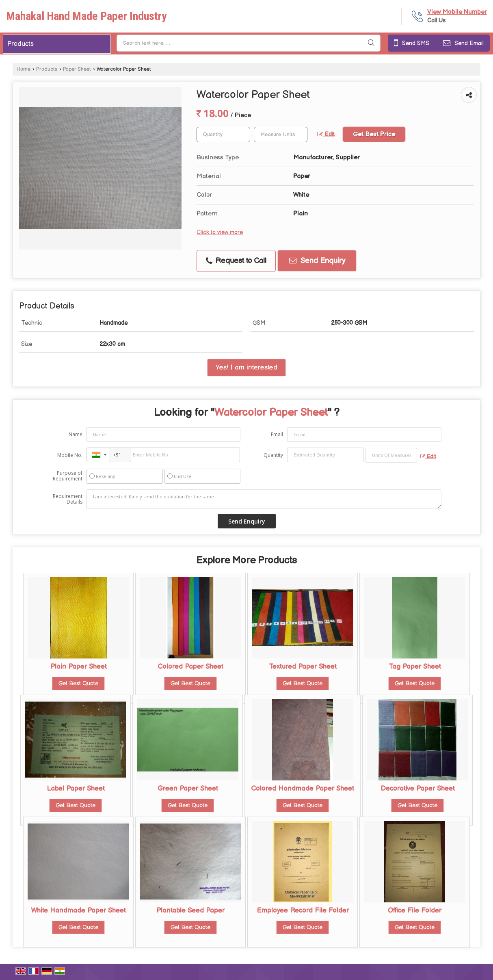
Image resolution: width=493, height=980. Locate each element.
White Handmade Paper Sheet (78, 910)
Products (21, 44)
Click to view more (220, 233)
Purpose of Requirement (68, 476)
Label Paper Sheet (76, 789)
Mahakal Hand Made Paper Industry (86, 16)
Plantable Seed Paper (190, 910)
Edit (326, 135)
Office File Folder (415, 910)
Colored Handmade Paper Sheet (303, 789)
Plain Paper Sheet (79, 667)
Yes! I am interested (246, 367)
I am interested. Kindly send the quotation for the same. (264, 499)
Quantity (273, 455)
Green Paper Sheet (188, 789)
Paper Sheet (77, 69)
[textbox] (281, 135)
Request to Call (236, 261)
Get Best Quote (78, 683)
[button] (457, 12)
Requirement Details (68, 499)
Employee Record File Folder (303, 910)
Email (277, 434)
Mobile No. (70, 455)
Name (76, 434)
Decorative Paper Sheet (418, 789)
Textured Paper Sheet (303, 667)
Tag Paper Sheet (415, 667)
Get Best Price (374, 134)
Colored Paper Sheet (190, 667)
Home (24, 69)
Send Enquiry (317, 261)
